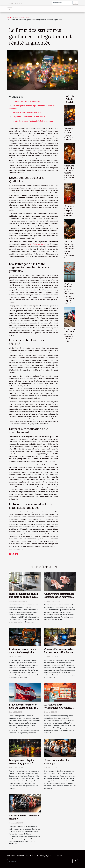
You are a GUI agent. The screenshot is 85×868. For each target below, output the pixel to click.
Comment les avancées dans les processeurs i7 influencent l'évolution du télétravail (60, 652)
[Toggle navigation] (10, 9)
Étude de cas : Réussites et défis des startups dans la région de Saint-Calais (23, 708)
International (23, 856)
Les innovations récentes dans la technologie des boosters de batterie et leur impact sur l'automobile (24, 654)
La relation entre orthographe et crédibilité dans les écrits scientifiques (59, 708)
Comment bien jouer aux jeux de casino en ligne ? (69, 211)
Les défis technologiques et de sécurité (27, 112)
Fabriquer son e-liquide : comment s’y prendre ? (22, 762)
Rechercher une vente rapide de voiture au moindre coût (70, 335)
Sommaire (17, 97)
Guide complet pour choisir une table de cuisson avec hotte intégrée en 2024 (24, 597)
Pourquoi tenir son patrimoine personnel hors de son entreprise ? (70, 250)
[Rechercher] (62, 3)
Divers (59, 856)
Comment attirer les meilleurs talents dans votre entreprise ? (69, 173)
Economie (10, 856)
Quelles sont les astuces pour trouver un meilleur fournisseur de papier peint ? (70, 294)
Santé (33, 856)
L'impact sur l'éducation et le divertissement (29, 117)
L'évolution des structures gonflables (26, 101)
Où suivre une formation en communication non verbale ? (59, 597)
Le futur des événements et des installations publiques (33, 121)
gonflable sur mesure (38, 244)
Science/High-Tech (22, 17)
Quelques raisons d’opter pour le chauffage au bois (69, 134)
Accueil (10, 17)
